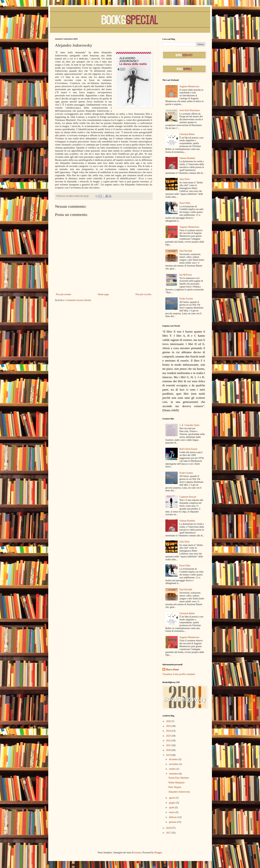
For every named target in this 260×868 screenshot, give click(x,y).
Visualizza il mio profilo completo (179, 674)
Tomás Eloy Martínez (179, 778)
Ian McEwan (186, 275)
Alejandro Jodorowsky (179, 792)
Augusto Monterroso (189, 86)
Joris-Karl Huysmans (190, 110)
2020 (169, 750)
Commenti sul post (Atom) (78, 300)
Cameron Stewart (188, 497)
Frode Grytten (186, 299)
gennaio (173, 822)
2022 (169, 741)
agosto (172, 798)
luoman (138, 853)
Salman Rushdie (187, 158)
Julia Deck (185, 179)
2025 (169, 726)
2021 (169, 745)
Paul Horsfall (186, 251)
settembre (174, 774)
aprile (172, 807)
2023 (169, 736)
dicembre (174, 759)
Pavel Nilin (185, 203)
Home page (103, 294)
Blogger (158, 853)
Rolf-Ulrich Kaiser (188, 449)
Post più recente (64, 294)
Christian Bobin (187, 134)
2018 (169, 828)
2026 (169, 721)
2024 (169, 731)
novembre (174, 764)
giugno (173, 803)
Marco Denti (172, 670)
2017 (169, 833)
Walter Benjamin (176, 783)
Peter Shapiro (175, 787)
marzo (172, 812)
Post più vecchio (143, 294)
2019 (169, 755)
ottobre (173, 769)
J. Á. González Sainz (190, 425)
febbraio (173, 817)
